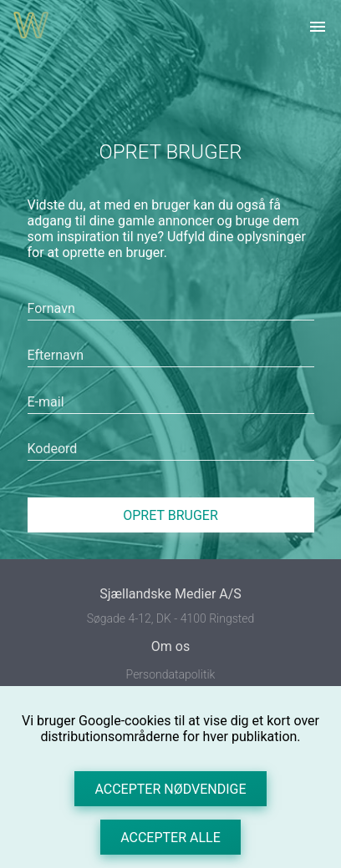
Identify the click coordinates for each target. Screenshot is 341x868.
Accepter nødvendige (170, 789)
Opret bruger (170, 515)
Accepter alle (170, 838)
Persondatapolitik (171, 674)
